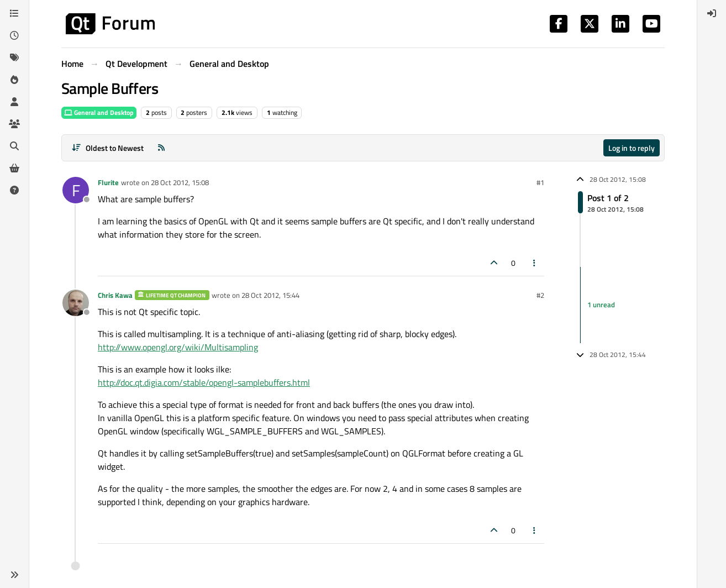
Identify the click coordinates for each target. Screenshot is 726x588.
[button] (14, 575)
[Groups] (14, 124)
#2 (540, 295)
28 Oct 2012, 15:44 (270, 295)
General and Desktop (99, 112)
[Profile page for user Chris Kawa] (76, 303)
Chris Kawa (115, 295)
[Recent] (14, 35)
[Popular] (14, 80)
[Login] (712, 13)
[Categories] (14, 13)
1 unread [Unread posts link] (601, 305)
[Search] (14, 146)
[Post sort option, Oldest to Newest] (107, 148)
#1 (540, 182)
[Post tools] (535, 263)
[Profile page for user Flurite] (76, 190)
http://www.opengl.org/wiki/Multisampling (178, 347)
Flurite (108, 182)
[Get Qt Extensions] (14, 168)
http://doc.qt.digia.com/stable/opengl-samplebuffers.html (204, 382)
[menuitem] (712, 13)
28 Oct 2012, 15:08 (180, 182)
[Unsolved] (14, 190)
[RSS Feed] (161, 148)
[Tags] (14, 57)
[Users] (14, 102)
